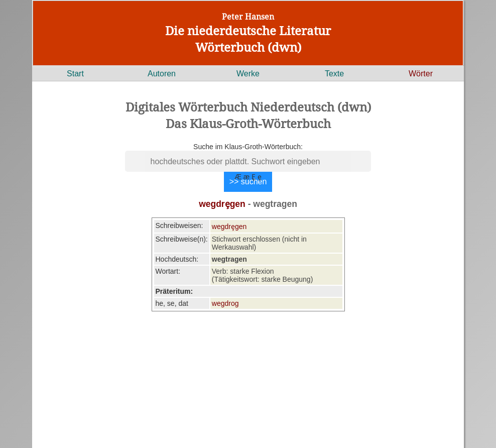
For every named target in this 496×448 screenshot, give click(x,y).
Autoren (162, 74)
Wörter (421, 74)
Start (75, 74)
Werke (248, 74)
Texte (334, 74)
